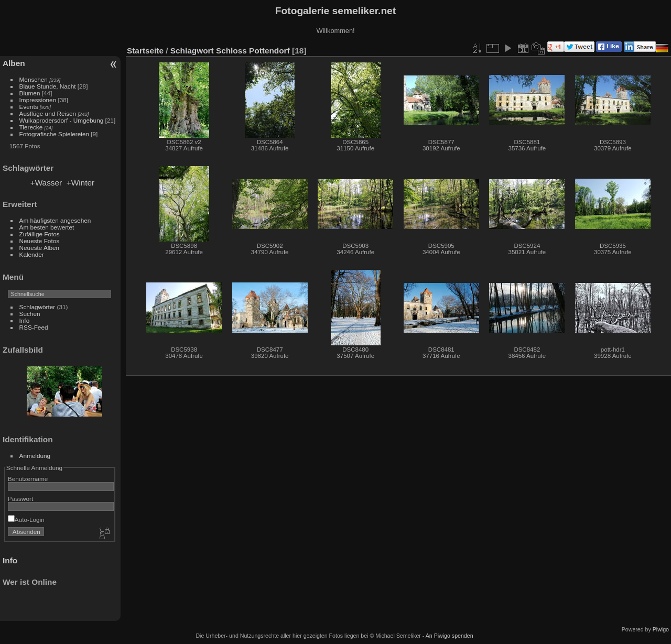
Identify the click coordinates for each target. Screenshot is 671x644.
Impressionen (38, 100)
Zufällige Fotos (40, 234)
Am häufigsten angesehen (55, 220)
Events (29, 107)
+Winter (80, 183)
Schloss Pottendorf (253, 51)
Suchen (30, 314)
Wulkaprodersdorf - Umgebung (62, 120)
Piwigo (661, 629)
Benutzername (28, 479)
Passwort (20, 499)
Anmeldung (35, 456)
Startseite (145, 51)
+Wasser (46, 183)
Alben (14, 63)
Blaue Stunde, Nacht (48, 86)
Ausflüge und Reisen (48, 113)
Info (25, 320)
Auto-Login (26, 520)
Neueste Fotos (40, 241)
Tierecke (31, 127)
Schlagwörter (37, 307)
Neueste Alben (40, 248)
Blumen (30, 93)
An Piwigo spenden (450, 636)
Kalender (32, 254)
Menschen (34, 79)
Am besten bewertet (47, 227)
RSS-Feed (34, 327)
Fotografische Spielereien (54, 134)
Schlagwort (192, 51)
